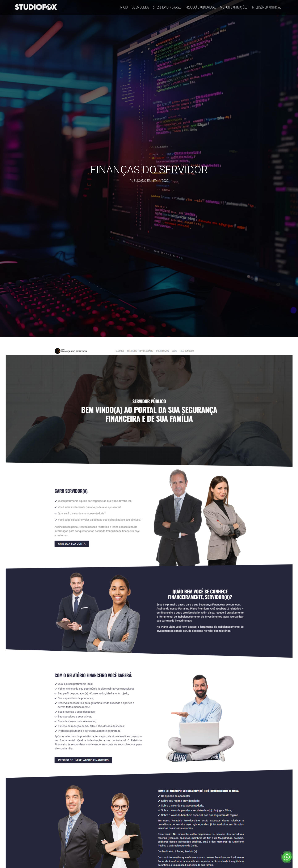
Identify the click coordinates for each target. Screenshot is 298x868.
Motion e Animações (234, 6)
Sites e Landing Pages (167, 6)
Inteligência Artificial (266, 6)
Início (124, 6)
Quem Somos (140, 6)
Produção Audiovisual (201, 6)
